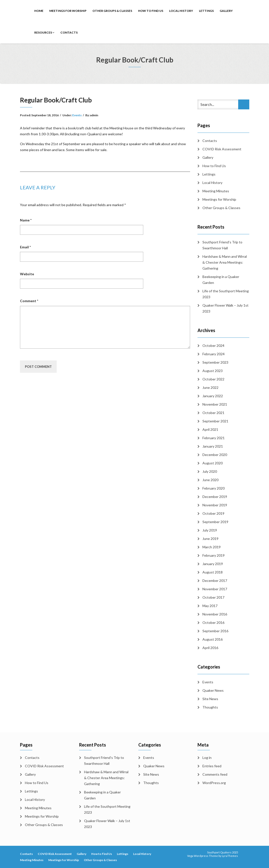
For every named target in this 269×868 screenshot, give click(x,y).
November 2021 (215, 404)
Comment (29, 301)
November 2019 (215, 505)
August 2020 (213, 463)
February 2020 (214, 488)
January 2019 (213, 564)
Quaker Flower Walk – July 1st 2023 (225, 308)
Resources (44, 32)
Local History (181, 11)
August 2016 (213, 639)
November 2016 (215, 614)
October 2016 (213, 622)
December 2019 (215, 497)
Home (39, 11)
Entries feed (212, 766)
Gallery (226, 11)
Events (77, 115)
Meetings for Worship (68, 11)
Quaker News (213, 690)
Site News (210, 699)
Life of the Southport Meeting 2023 (226, 294)
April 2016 (210, 648)
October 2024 (213, 345)
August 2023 (213, 371)
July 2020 (210, 471)
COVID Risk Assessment (222, 149)
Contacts (69, 32)
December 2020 (215, 455)
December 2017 (215, 581)
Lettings (206, 11)
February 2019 (214, 555)
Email (25, 247)
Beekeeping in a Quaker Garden (221, 280)
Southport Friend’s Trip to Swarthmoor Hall (222, 245)
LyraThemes (230, 856)
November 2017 (215, 589)
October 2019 (213, 513)
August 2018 (213, 572)
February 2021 (214, 438)
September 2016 (215, 631)
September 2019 (215, 522)
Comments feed (215, 774)
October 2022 (213, 379)
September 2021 (215, 421)
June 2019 (210, 539)
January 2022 (213, 396)
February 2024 (214, 354)
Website (27, 274)
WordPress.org (214, 783)
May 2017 (210, 606)
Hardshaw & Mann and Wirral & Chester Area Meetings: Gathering (225, 262)
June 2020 (210, 480)
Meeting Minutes (216, 191)
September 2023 (215, 362)
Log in (207, 758)
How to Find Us (151, 11)
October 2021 (213, 413)
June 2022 (210, 387)
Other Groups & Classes (112, 11)
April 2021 (210, 429)
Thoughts (210, 707)
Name (26, 220)
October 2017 (213, 597)
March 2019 (212, 547)
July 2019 (210, 530)
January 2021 (213, 446)
